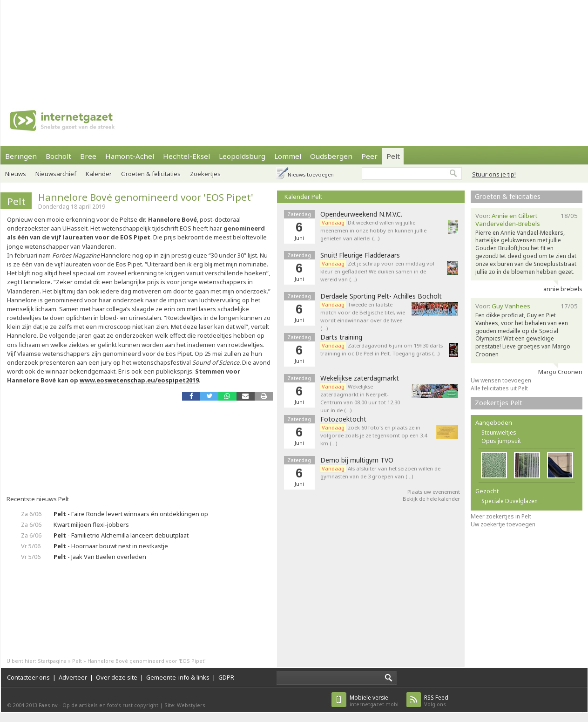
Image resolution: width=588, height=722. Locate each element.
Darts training (341, 337)
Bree (88, 156)
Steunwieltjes (499, 433)
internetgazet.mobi (374, 701)
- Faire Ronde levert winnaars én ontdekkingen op (131, 514)
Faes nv (48, 705)
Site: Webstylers (185, 705)
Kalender (99, 174)
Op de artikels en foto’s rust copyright (110, 705)
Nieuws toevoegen (311, 174)
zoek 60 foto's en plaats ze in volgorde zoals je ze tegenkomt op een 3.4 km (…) (374, 435)
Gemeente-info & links (178, 677)
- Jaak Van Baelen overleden (100, 557)
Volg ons (436, 701)
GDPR (226, 677)
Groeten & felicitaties (151, 174)
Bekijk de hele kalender (431, 499)
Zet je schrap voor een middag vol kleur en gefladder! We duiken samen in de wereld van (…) (377, 271)
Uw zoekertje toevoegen (503, 524)
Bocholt (58, 156)
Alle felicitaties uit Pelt (499, 388)
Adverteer (73, 677)
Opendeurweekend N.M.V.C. (361, 214)
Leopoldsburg (242, 156)
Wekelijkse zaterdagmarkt (360, 378)
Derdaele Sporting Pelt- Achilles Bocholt (381, 296)
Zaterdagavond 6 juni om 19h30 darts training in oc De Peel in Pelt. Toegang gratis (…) (382, 349)
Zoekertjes (205, 174)
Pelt (393, 156)
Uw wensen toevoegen (501, 380)
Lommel (288, 156)
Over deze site (117, 677)
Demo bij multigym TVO (357, 460)
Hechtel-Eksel (186, 156)
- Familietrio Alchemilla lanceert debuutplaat (121, 535)
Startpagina (52, 661)
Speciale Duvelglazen (510, 501)
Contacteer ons (28, 677)
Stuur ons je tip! (494, 174)
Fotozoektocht (343, 419)
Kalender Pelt (303, 197)
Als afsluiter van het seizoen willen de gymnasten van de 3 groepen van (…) (380, 472)
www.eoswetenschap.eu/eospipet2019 (139, 380)
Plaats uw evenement (434, 492)
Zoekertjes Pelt (499, 403)
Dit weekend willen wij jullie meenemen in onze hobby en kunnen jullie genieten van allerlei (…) (373, 230)
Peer (369, 156)
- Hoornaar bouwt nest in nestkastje (111, 546)
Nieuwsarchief (56, 174)
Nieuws (16, 174)
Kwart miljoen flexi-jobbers (91, 524)
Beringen (21, 156)
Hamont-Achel (130, 156)
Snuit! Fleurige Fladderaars (360, 255)
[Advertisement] (122, 47)
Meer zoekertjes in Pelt (501, 516)
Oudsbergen (331, 156)
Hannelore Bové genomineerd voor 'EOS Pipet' (146, 197)
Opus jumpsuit (501, 441)
